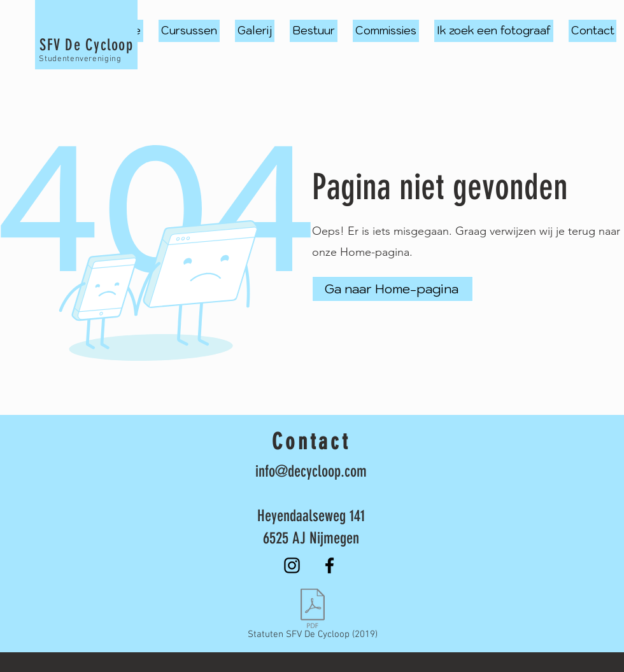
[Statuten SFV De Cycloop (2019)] (312, 617)
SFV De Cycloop (86, 45)
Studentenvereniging (80, 59)
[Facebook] (330, 565)
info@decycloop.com (311, 471)
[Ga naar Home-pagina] (393, 289)
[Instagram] (292, 565)
